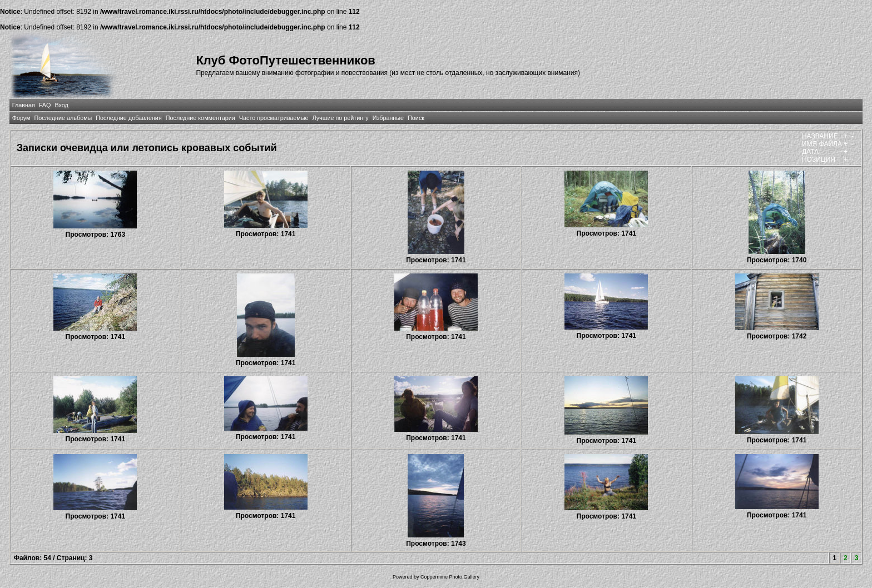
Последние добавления (128, 118)
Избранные (388, 118)
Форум (21, 118)
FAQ (45, 105)
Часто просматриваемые (274, 118)
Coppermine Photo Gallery (450, 577)
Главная (24, 105)
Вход (61, 105)
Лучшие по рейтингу (341, 118)
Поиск (416, 118)
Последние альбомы (63, 118)
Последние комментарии (200, 118)
